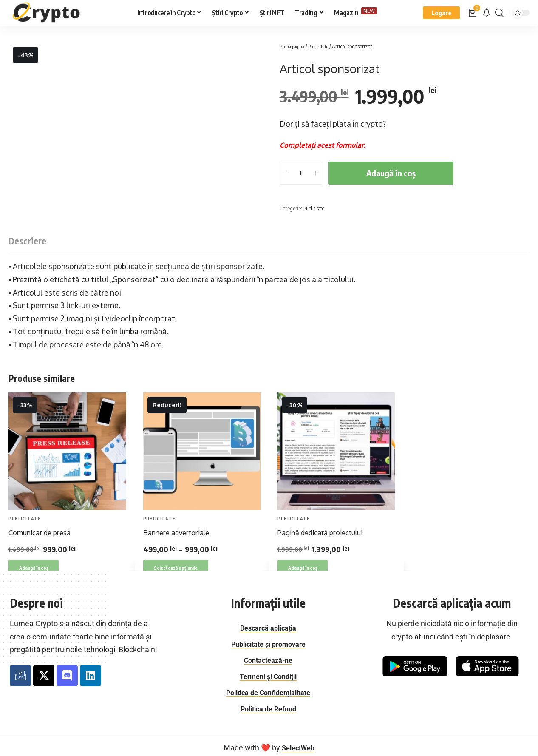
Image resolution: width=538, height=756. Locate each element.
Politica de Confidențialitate (268, 691)
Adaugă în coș (391, 173)
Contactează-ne (268, 659)
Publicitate (325, 46)
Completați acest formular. (328, 145)
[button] (441, 13)
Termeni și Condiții (268, 675)
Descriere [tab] (27, 240)
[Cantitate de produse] (301, 173)
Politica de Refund (268, 706)
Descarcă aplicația (268, 628)
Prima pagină (295, 46)
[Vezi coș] (473, 13)
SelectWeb (298, 745)
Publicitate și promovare (268, 644)
